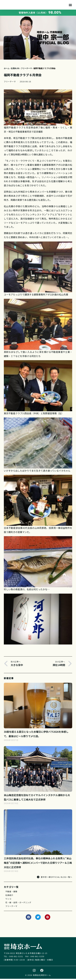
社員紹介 (9, 896)
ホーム (7, 70)
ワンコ (8, 900)
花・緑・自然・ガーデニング (18, 904)
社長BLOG (15, 70)
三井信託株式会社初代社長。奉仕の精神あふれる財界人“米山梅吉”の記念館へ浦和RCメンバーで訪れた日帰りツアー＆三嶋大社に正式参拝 (38, 864)
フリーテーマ (26, 70)
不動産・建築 (11, 893)
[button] (70, 5)
